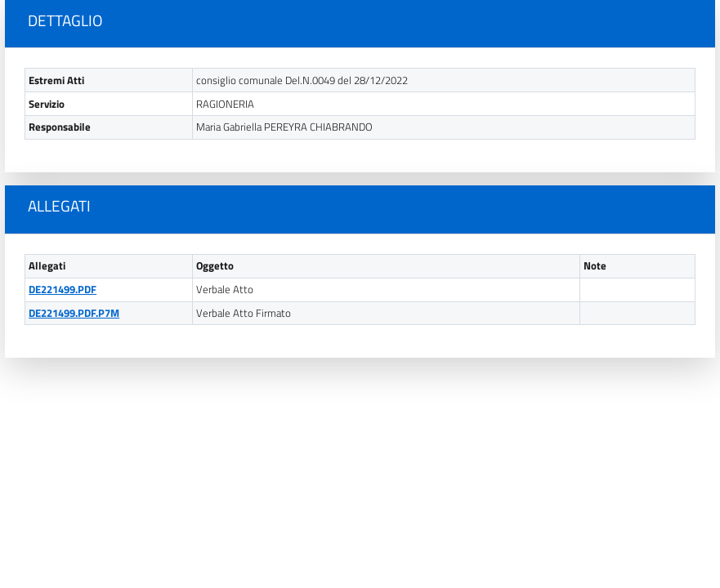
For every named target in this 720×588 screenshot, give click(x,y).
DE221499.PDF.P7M (74, 313)
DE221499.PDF (63, 290)
